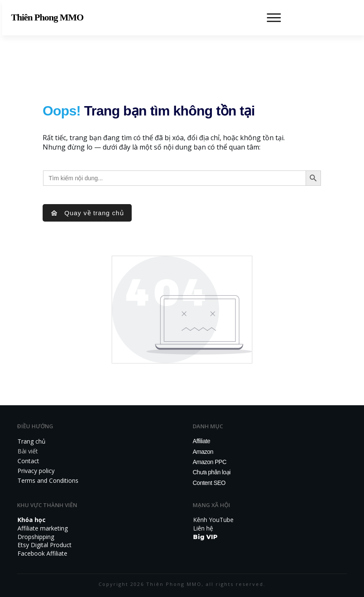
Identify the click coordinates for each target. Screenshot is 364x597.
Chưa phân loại (212, 472)
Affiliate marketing (43, 528)
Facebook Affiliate (42, 553)
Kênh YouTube (213, 520)
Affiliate (201, 441)
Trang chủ (32, 441)
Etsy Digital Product (45, 545)
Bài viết (28, 451)
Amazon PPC (209, 462)
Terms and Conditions (48, 480)
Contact (28, 461)
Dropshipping (36, 537)
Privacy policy (36, 471)
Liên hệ (203, 528)
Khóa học (32, 520)
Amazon (203, 452)
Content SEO (209, 483)
